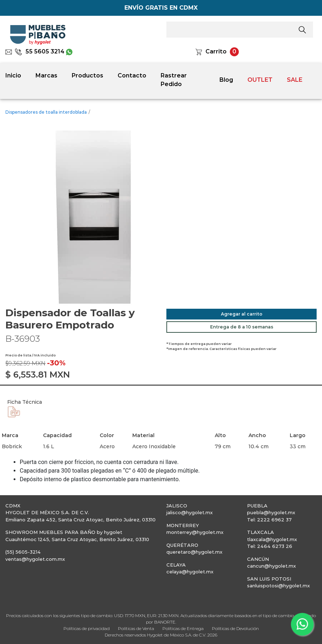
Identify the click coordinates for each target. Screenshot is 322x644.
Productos (87, 75)
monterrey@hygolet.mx (195, 532)
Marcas (46, 75)
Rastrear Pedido (174, 80)
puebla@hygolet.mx (271, 512)
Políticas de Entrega (183, 628)
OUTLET (260, 80)
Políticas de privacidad (87, 628)
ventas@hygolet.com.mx (35, 559)
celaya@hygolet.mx (190, 572)
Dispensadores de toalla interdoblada (46, 112)
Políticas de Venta (136, 628)
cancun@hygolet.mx (271, 566)
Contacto (132, 75)
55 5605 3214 (40, 51)
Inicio (13, 75)
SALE (295, 80)
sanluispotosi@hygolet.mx (278, 586)
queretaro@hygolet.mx (194, 552)
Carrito (216, 51)
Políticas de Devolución (235, 628)
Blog (226, 80)
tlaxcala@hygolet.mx (272, 539)
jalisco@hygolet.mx (190, 512)
